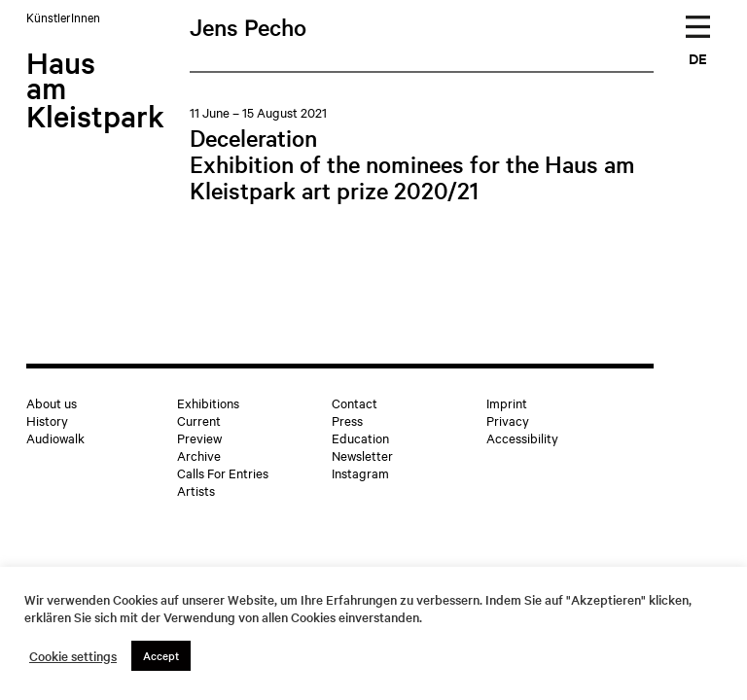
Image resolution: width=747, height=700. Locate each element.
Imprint (507, 402)
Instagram (360, 472)
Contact (355, 402)
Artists (196, 490)
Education (360, 437)
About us (52, 402)
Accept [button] (161, 655)
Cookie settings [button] (73, 656)
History (47, 420)
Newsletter (362, 455)
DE (698, 58)
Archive (199, 455)
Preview (199, 437)
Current (199, 420)
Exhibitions (208, 402)
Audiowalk (55, 437)
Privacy (508, 420)
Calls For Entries (223, 472)
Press (347, 420)
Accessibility (522, 437)
